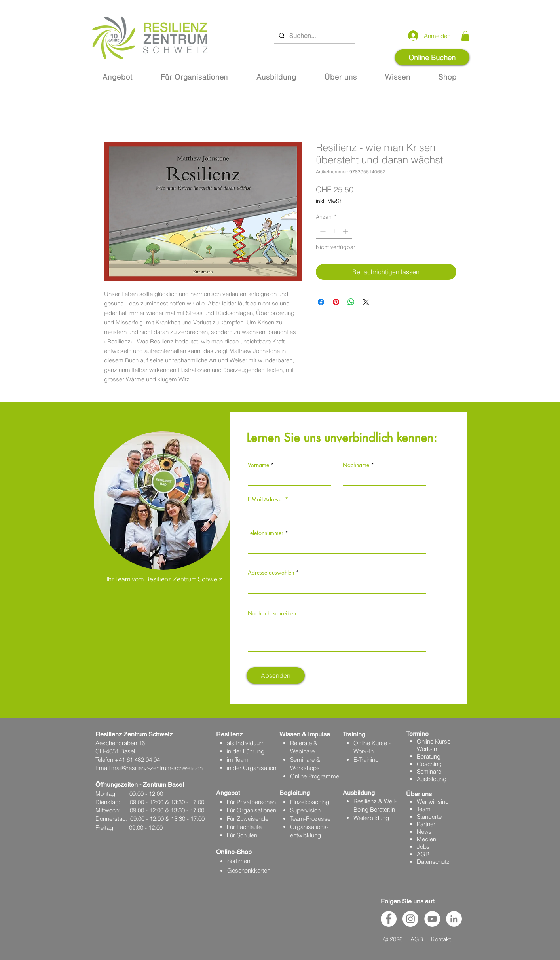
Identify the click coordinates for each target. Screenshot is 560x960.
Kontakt (441, 939)
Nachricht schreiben (272, 613)
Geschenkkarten (249, 870)
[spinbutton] (334, 231)
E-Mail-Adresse (266, 499)
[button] (465, 36)
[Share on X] (366, 302)
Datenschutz (433, 862)
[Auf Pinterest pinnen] (336, 302)
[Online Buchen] (432, 57)
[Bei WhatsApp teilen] (351, 302)
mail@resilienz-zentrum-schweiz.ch (157, 768)
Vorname (258, 465)
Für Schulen (242, 835)
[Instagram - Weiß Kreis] (410, 919)
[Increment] (346, 231)
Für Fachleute (244, 827)
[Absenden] (276, 675)
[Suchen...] (314, 36)
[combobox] (337, 585)
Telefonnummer (266, 533)
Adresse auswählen (271, 573)
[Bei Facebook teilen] (321, 302)
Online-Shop (234, 852)
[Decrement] (322, 231)
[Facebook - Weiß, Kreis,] (389, 919)
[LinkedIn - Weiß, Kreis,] (454, 919)
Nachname (356, 465)
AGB (423, 854)
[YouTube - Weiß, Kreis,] (432, 919)
